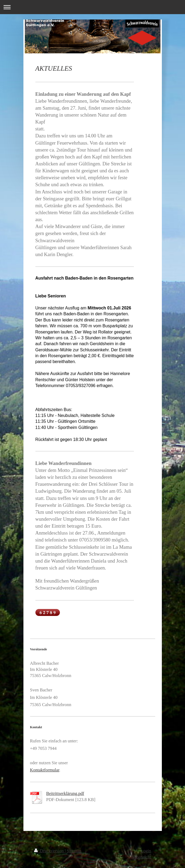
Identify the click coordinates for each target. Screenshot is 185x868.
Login (146, 851)
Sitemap (74, 851)
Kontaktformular (45, 770)
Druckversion (50, 851)
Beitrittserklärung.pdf (65, 793)
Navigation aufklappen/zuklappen (92, 7)
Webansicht (141, 857)
